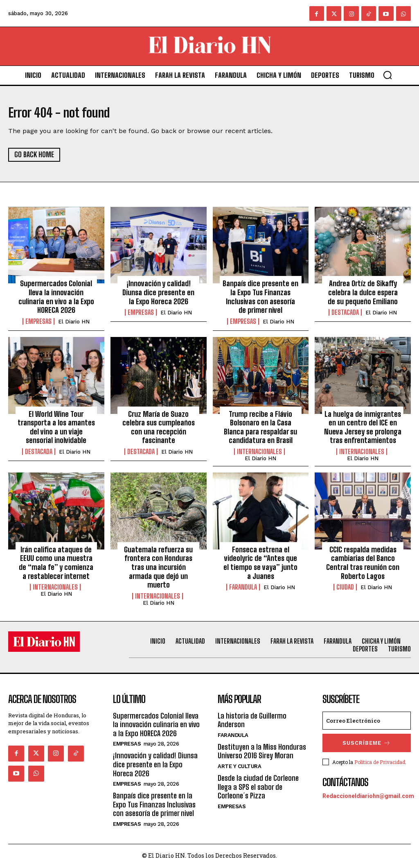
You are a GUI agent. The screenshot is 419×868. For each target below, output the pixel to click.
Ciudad (345, 588)
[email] (367, 721)
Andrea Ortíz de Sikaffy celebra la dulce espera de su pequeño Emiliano (363, 293)
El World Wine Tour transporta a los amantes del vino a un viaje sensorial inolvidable (56, 428)
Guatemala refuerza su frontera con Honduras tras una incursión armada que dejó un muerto (158, 568)
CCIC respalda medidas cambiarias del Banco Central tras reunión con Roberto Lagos (363, 564)
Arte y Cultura (239, 767)
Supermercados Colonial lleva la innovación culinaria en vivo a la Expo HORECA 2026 (56, 298)
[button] (387, 75)
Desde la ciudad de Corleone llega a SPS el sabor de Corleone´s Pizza (258, 787)
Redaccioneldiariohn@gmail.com (368, 793)
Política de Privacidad (380, 760)
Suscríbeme (367, 742)
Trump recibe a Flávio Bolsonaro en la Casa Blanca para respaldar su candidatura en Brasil (260, 428)
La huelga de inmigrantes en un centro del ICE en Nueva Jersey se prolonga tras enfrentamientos (363, 428)
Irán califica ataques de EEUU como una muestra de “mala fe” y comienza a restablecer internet (56, 564)
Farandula (243, 588)
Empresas (38, 322)
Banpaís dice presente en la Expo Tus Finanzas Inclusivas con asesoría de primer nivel (260, 298)
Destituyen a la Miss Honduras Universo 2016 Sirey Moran (262, 752)
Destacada (345, 314)
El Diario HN (74, 322)
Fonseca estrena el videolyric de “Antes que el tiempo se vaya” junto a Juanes (260, 564)
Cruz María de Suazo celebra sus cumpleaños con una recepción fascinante (159, 428)
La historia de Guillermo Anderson (252, 720)
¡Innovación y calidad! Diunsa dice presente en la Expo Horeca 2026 (158, 293)
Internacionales (259, 453)
